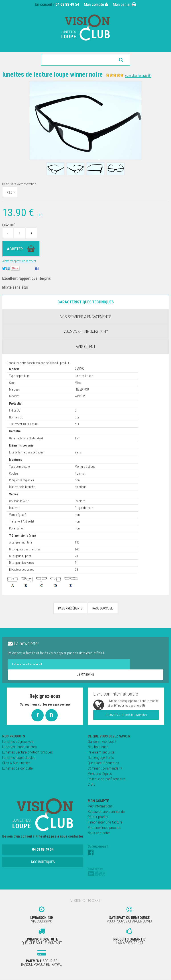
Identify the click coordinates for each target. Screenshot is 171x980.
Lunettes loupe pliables (19, 758)
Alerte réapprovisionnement (19, 261)
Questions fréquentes (103, 763)
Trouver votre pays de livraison (126, 715)
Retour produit (98, 817)
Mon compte (96, 4)
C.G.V (92, 784)
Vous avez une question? (86, 331)
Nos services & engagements (86, 317)
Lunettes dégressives (18, 742)
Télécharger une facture (105, 822)
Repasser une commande (106, 812)
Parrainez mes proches (104, 828)
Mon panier (125, 4)
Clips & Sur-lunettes (16, 763)
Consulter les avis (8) (138, 76)
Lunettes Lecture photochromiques (27, 752)
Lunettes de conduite (17, 768)
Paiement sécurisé (101, 752)
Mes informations (100, 806)
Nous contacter (99, 833)
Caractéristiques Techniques (86, 302)
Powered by (96, 872)
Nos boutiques (98, 747)
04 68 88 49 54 (67, 4)
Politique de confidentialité (107, 779)
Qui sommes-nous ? (102, 742)
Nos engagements (101, 758)
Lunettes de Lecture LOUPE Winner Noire (52, 74)
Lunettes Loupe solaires (19, 747)
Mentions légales (100, 774)
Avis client (86, 347)
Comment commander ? (105, 768)
